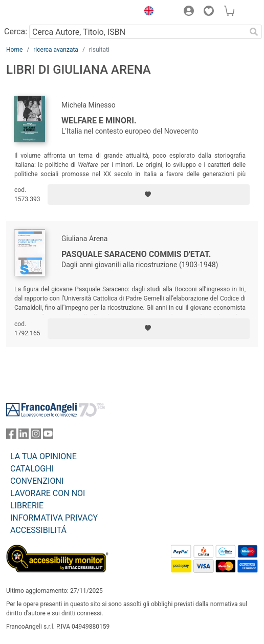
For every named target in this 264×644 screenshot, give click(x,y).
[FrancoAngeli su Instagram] (36, 436)
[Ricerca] (254, 32)
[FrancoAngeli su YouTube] (48, 436)
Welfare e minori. (99, 121)
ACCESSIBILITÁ (38, 530)
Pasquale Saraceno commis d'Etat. (136, 254)
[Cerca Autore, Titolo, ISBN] (137, 32)
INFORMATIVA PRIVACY (54, 518)
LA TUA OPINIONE (43, 456)
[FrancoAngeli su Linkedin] (24, 436)
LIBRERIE (27, 506)
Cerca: (16, 31)
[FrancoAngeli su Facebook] (11, 436)
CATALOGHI (32, 469)
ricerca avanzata (56, 50)
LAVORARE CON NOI (48, 493)
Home (14, 50)
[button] (146, 12)
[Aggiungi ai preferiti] (149, 195)
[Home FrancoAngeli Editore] (41, 12)
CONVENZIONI (37, 481)
